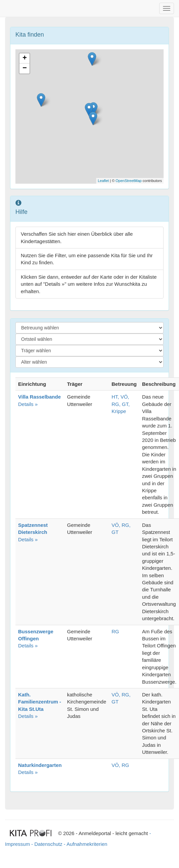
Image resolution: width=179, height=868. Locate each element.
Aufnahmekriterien (87, 844)
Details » (33, 532)
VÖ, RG (121, 765)
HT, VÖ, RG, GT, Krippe (121, 404)
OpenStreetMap (129, 181)
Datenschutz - (50, 844)
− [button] (25, 68)
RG (115, 631)
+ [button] (25, 58)
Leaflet (103, 181)
